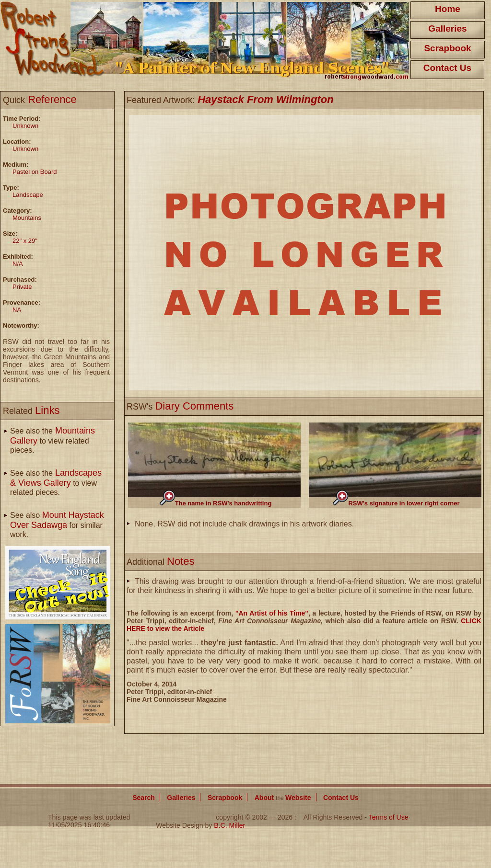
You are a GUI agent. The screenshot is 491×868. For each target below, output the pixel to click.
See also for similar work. (57, 525)
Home (448, 9)
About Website (283, 798)
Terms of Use (389, 817)
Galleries (447, 29)
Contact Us (447, 68)
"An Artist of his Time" (272, 613)
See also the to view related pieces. (53, 440)
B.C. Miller (229, 825)
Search (144, 798)
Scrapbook (447, 48)
